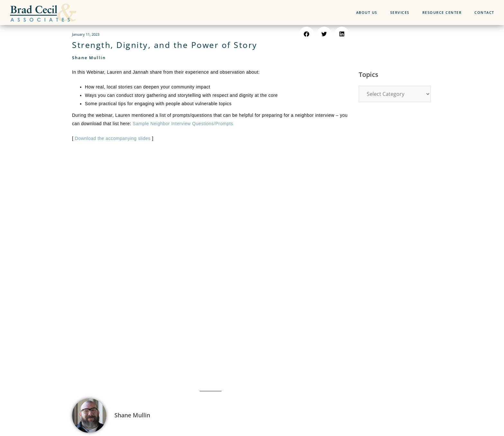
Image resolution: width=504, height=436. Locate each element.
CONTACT (484, 12)
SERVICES (400, 12)
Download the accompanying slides (113, 138)
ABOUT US (367, 12)
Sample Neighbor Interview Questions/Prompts (183, 124)
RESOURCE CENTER (442, 12)
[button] (306, 34)
